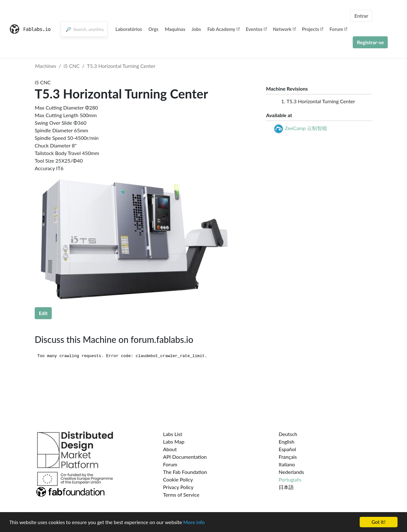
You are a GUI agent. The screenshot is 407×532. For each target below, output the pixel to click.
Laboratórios (129, 29)
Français (288, 457)
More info (194, 522)
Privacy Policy (178, 487)
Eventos (256, 29)
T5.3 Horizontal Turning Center (121, 66)
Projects (313, 29)
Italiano (287, 464)
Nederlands (291, 472)
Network (284, 29)
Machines (46, 66)
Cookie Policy (178, 479)
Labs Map (174, 442)
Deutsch (288, 434)
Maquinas (175, 29)
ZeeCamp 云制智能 (306, 128)
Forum (338, 29)
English (286, 442)
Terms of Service (181, 495)
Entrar (361, 16)
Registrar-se (370, 42)
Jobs (196, 29)
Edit (43, 313)
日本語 (286, 487)
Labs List (173, 434)
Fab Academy (223, 29)
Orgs (153, 29)
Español (287, 449)
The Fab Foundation (185, 472)
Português (290, 479)
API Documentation (185, 457)
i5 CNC (72, 66)
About (170, 449)
